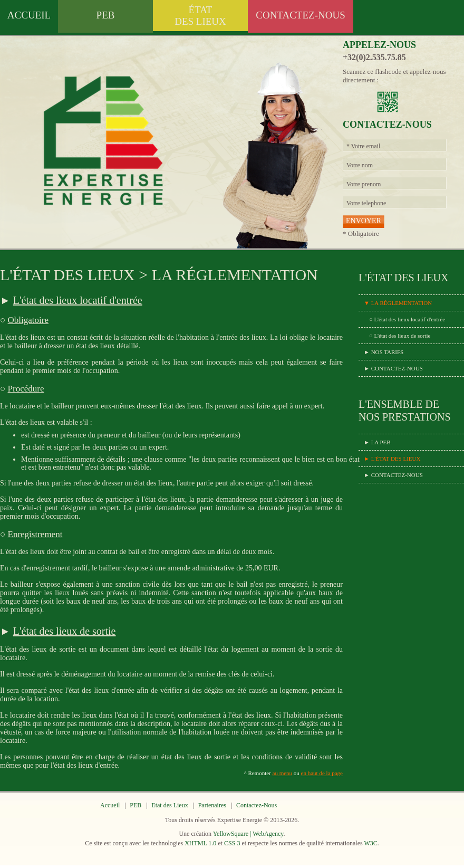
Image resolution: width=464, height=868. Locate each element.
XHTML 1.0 (200, 843)
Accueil (110, 805)
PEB (106, 15)
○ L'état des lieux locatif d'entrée (407, 319)
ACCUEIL (29, 15)
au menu (283, 773)
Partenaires (212, 805)
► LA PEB (377, 442)
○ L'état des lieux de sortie (400, 336)
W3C (370, 843)
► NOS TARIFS (384, 352)
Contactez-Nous (257, 805)
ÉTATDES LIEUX (200, 16)
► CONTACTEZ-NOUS (393, 368)
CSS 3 (232, 843)
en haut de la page (322, 773)
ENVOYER (364, 221)
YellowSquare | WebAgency (248, 834)
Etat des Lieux (170, 805)
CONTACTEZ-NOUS (300, 15)
